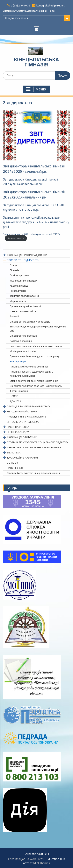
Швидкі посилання (17, 18)
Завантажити (16, 238)
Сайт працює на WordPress (26, 859)
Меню (36, 89)
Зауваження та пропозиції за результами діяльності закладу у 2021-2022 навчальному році (36, 222)
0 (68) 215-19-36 (21, 6)
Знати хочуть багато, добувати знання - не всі (29, 11)
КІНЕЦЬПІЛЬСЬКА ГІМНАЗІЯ (36, 62)
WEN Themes (41, 863)
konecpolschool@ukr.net (51, 6)
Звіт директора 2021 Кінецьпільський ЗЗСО (31, 234)
